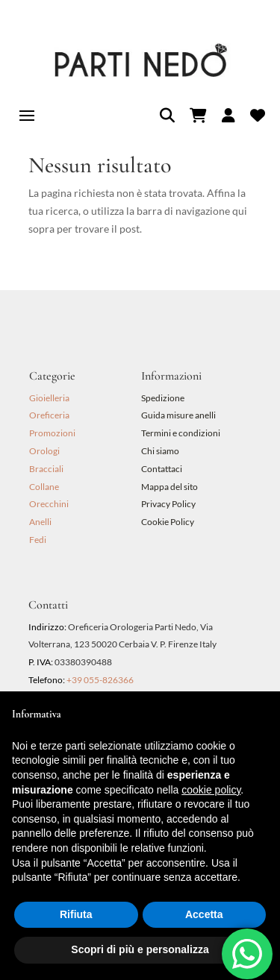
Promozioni (52, 433)
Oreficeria (49, 415)
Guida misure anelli (178, 415)
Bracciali (46, 469)
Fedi (38, 540)
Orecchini (49, 504)
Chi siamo (160, 451)
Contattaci (162, 469)
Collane (44, 487)
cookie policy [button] (211, 790)
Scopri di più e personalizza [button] (140, 949)
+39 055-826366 (100, 680)
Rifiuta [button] (76, 914)
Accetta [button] (204, 914)
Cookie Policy (168, 522)
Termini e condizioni (181, 433)
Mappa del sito (169, 487)
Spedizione (163, 398)
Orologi (44, 451)
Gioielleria (49, 398)
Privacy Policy (168, 504)
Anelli (40, 522)
